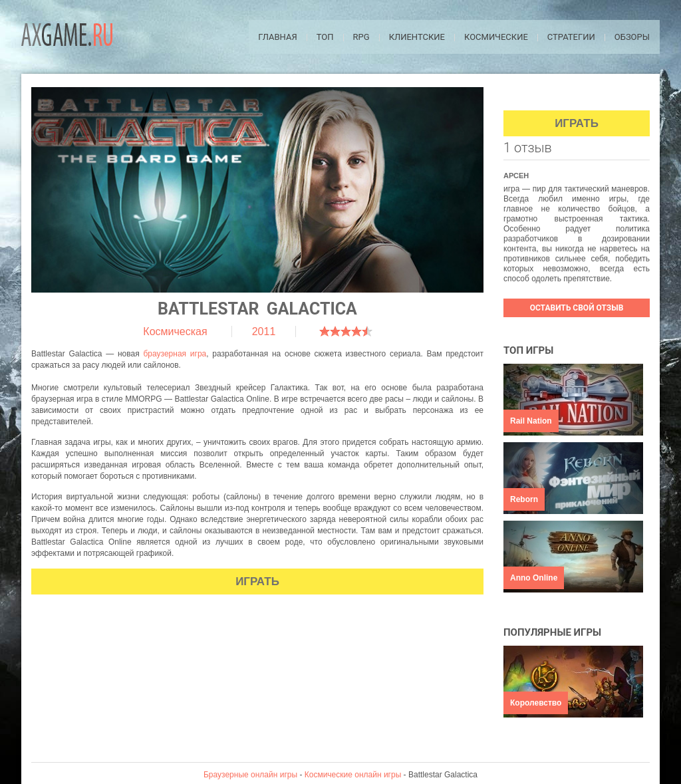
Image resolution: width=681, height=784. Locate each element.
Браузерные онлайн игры (250, 775)
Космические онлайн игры (353, 775)
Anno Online (534, 578)
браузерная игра (175, 354)
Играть (257, 582)
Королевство (536, 703)
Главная (278, 37)
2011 (264, 331)
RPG (361, 37)
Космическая (175, 331)
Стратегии (571, 37)
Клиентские (417, 37)
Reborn (524, 499)
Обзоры (632, 37)
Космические (496, 37)
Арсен (516, 176)
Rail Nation (531, 421)
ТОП (325, 37)
